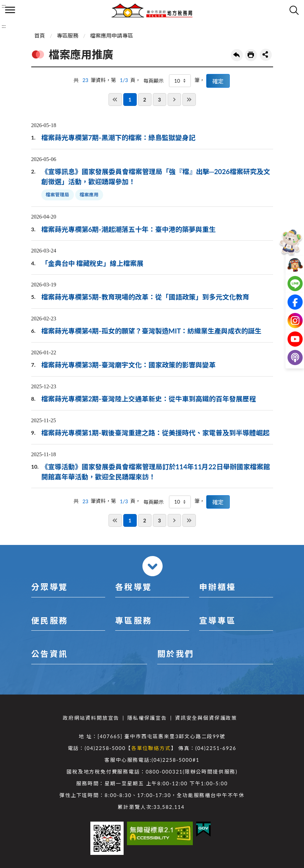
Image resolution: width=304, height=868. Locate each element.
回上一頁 (237, 55)
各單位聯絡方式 (151, 748)
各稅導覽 (134, 587)
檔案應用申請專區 (112, 35)
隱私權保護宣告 (147, 718)
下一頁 (174, 100)
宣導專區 (218, 620)
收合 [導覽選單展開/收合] (153, 566)
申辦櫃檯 (218, 587)
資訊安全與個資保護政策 (206, 718)
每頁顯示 (154, 81)
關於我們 (176, 654)
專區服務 (68, 35)
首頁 (40, 35)
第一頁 (115, 100)
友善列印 (251, 55)
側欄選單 (10, 10)
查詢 (294, 10)
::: (4, 6)
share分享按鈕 (266, 55)
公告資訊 (50, 654)
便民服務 (50, 620)
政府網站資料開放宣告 (91, 718)
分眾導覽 (50, 587)
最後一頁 (189, 100)
